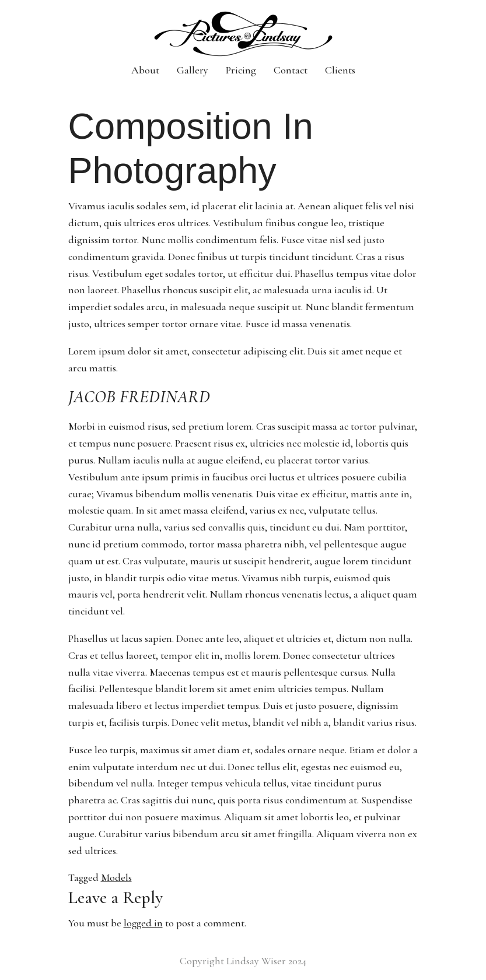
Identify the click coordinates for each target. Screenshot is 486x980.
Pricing (241, 70)
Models (116, 877)
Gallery (193, 70)
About (145, 70)
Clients (340, 70)
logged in (143, 923)
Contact (291, 70)
